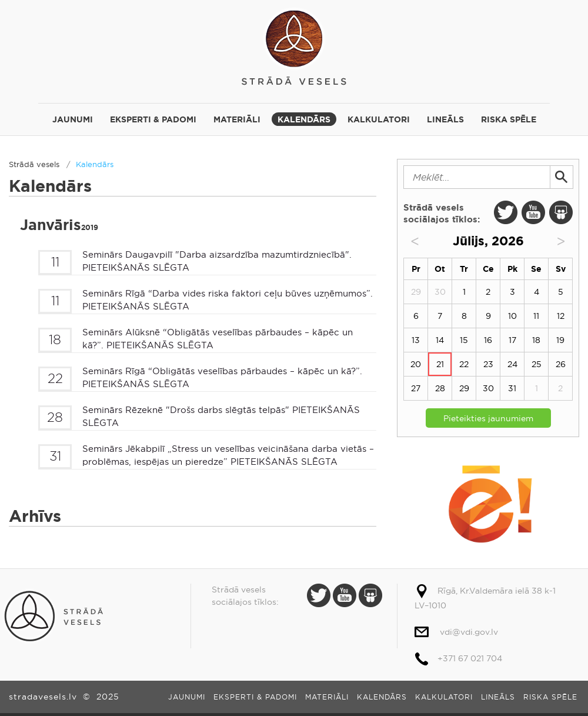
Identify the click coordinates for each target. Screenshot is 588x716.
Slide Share (561, 212)
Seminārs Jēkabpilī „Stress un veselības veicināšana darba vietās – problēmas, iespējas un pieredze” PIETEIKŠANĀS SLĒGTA (228, 455)
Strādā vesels (294, 46)
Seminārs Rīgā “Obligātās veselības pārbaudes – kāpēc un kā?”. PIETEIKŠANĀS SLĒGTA (222, 378)
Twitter (506, 212)
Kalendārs (304, 119)
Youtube (533, 212)
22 (464, 364)
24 (512, 364)
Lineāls (445, 119)
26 (561, 364)
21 (440, 364)
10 (512, 316)
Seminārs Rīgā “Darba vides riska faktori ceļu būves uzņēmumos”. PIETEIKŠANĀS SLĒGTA (228, 300)
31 (512, 388)
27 (416, 388)
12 (561, 316)
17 (512, 340)
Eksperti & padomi (153, 119)
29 (464, 388)
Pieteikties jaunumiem (488, 418)
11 (536, 316)
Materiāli (237, 119)
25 (537, 364)
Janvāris (59, 225)
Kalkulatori (379, 119)
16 (488, 340)
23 (488, 364)
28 (440, 388)
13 (416, 340)
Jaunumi (73, 119)
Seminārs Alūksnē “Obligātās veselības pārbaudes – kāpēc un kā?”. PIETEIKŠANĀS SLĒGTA (218, 339)
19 (560, 340)
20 (416, 364)
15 (464, 340)
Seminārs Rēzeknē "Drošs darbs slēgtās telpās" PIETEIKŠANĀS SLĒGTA (221, 417)
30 (488, 388)
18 (536, 340)
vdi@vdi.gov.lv (469, 632)
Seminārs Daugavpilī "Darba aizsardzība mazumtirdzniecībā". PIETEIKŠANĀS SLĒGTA (217, 261)
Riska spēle (509, 119)
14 (440, 340)
